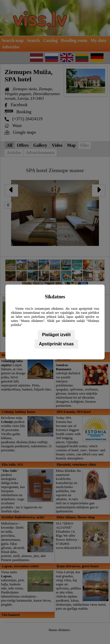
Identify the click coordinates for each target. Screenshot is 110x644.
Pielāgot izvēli (56, 335)
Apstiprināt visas (56, 344)
